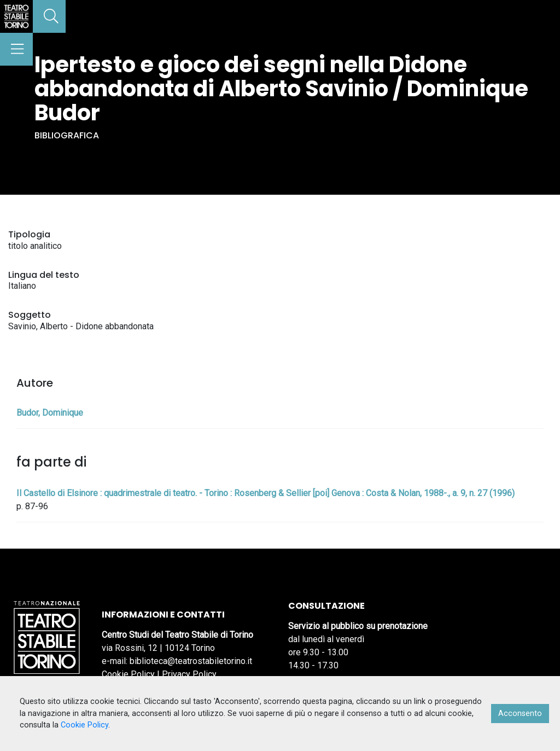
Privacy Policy (189, 674)
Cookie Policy (128, 674)
